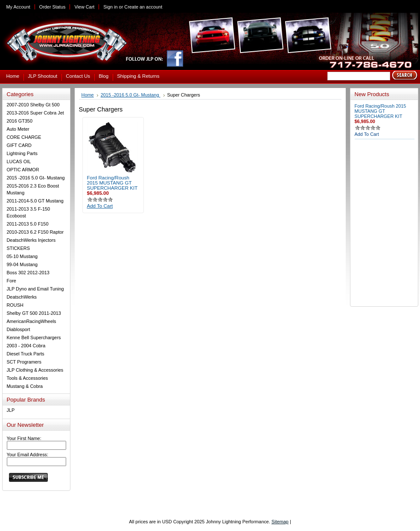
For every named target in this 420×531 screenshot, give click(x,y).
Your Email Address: (28, 455)
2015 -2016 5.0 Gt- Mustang (36, 178)
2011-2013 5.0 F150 (28, 224)
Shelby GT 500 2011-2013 (34, 313)
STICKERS (18, 248)
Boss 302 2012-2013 (28, 273)
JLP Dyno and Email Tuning (35, 289)
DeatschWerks (22, 297)
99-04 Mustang (22, 264)
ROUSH (15, 305)
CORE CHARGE (24, 137)
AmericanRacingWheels (32, 321)
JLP (11, 410)
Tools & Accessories (28, 378)
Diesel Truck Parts (26, 354)
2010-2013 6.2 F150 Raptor (35, 232)
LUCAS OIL (19, 161)
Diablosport (19, 329)
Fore (12, 281)
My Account (18, 7)
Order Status (52, 7)
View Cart (84, 7)
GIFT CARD (19, 145)
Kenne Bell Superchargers (34, 337)
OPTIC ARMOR (23, 170)
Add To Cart (100, 206)
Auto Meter (18, 129)
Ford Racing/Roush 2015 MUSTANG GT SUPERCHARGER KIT (112, 183)
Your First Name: (24, 438)
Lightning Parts (22, 153)
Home (88, 95)
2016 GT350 (20, 121)
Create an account (143, 7)
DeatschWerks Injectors (31, 240)
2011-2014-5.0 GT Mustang (35, 201)
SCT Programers (24, 362)
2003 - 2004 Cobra (26, 346)
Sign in (110, 7)
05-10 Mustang (22, 256)
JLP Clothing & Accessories (35, 370)
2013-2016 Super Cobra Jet (35, 113)
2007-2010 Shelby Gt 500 (33, 105)
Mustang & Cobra (25, 386)
